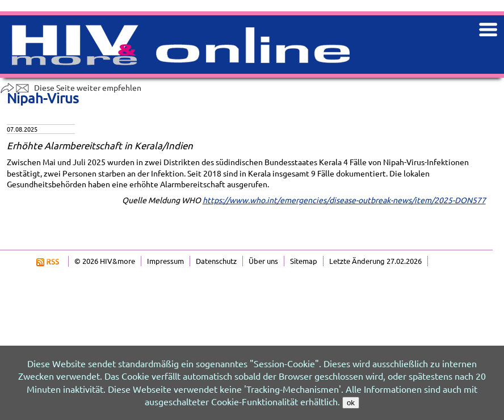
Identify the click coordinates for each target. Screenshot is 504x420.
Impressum (165, 261)
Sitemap (304, 261)
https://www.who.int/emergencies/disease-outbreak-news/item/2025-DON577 (344, 200)
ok (351, 403)
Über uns (263, 261)
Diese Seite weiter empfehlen (71, 87)
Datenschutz (216, 261)
